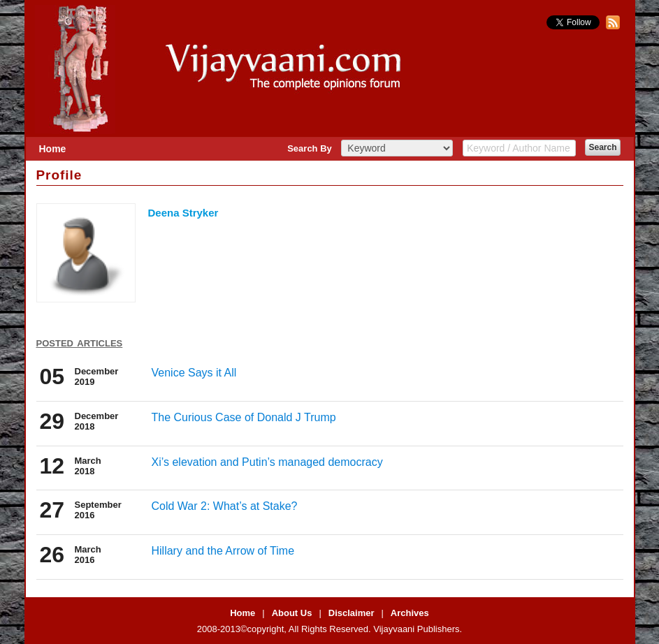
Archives (410, 613)
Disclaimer (352, 613)
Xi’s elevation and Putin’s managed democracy (267, 462)
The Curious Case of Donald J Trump (244, 417)
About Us (292, 613)
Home (53, 149)
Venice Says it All (194, 373)
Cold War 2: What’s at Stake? (225, 506)
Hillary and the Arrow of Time (223, 551)
